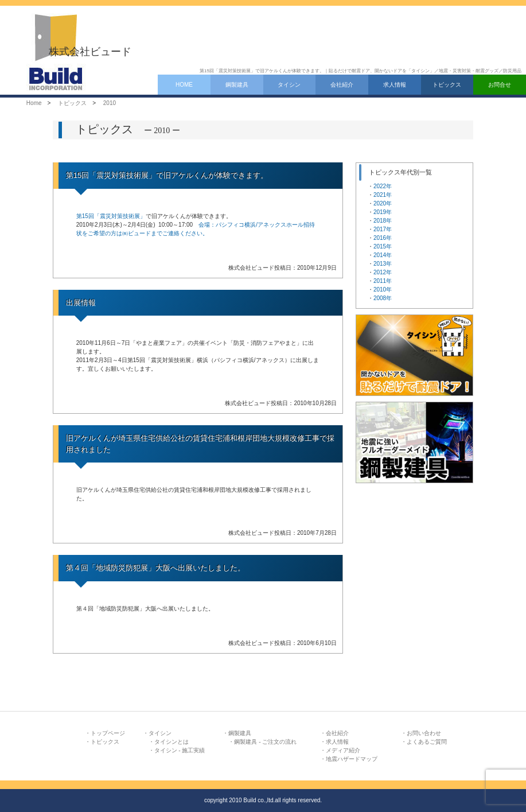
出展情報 (81, 303)
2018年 (383, 221)
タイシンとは (172, 742)
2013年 (383, 264)
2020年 (383, 203)
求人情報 (395, 85)
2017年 (383, 229)
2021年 (383, 195)
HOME (184, 85)
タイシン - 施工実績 (180, 750)
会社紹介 (342, 85)
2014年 (383, 255)
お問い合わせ (424, 733)
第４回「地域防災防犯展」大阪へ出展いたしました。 (155, 568)
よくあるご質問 (427, 742)
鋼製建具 (237, 85)
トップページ (108, 733)
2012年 (383, 272)
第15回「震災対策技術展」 (111, 216)
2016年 (383, 238)
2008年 (383, 298)
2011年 (383, 281)
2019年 (383, 212)
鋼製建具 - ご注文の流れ (265, 742)
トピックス (447, 85)
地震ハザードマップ (352, 759)
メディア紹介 (343, 750)
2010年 (383, 290)
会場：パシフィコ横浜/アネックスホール (251, 225)
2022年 (383, 186)
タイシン (289, 85)
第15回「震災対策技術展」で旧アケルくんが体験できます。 (167, 175)
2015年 (383, 246)
